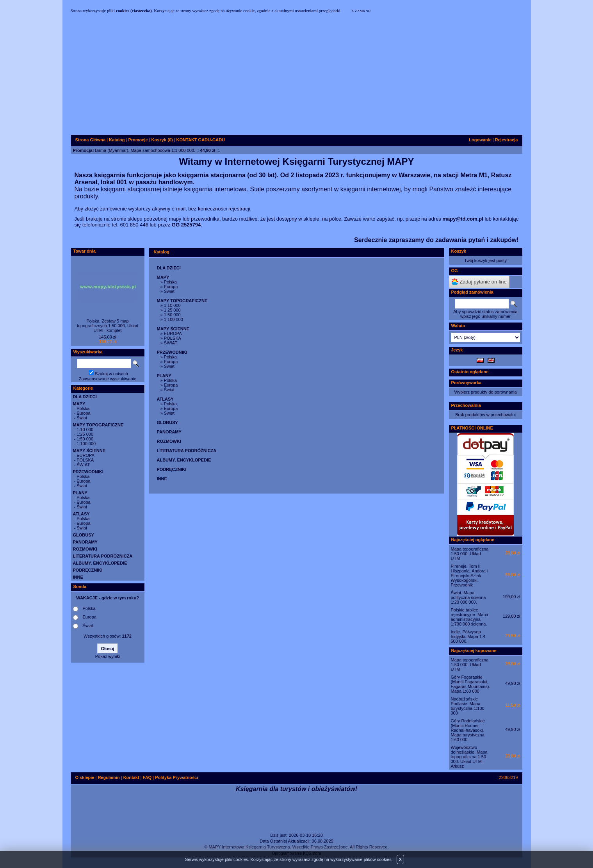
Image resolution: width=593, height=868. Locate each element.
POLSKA (85, 460)
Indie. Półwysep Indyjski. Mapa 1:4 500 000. (468, 636)
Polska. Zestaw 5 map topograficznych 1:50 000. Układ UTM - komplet (108, 326)
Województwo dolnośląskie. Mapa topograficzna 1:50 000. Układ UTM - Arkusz (469, 757)
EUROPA (85, 455)
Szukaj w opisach (111, 374)
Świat (82, 418)
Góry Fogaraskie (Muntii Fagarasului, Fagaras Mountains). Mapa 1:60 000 (471, 684)
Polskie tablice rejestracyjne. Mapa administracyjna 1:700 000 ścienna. (470, 617)
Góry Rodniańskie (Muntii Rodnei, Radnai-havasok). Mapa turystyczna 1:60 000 (468, 730)
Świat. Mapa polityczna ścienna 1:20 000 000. (468, 597)
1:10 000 (85, 430)
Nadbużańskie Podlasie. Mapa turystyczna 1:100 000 (468, 706)
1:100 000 (86, 444)
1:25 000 (85, 434)
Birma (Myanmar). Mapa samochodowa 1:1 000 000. (145, 150)
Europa (83, 413)
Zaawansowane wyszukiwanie (108, 379)
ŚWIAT (83, 465)
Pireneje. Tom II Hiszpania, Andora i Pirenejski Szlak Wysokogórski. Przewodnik (469, 576)
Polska (83, 408)
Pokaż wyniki (108, 656)
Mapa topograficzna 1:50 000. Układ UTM (470, 554)
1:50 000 (85, 439)
